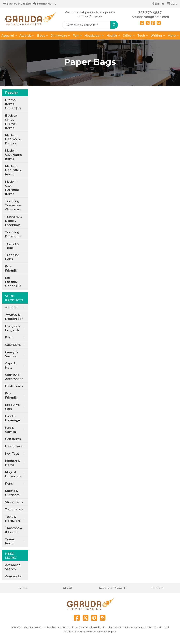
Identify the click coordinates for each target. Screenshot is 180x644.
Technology (14, 509)
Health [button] (112, 35)
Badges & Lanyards (12, 328)
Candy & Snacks (11, 354)
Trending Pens (12, 257)
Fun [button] (76, 35)
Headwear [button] (92, 35)
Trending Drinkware (13, 234)
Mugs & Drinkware (13, 474)
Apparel (11, 307)
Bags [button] (41, 35)
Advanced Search (13, 567)
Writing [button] (156, 35)
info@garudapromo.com (150, 17)
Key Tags (12, 453)
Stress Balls (14, 502)
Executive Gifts (12, 407)
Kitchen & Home (12, 463)
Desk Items (14, 386)
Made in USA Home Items (14, 155)
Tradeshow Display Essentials (14, 221)
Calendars (13, 345)
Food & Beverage (12, 418)
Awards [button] (25, 35)
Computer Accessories (14, 377)
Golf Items (13, 439)
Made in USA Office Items (13, 170)
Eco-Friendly (11, 268)
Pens (9, 483)
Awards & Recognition (14, 317)
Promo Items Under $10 (13, 104)
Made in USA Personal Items (12, 188)
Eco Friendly (11, 395)
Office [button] (127, 35)
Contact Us (13, 576)
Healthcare (14, 446)
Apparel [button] (8, 35)
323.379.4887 (150, 13)
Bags (9, 337)
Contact (157, 588)
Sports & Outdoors (12, 493)
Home (23, 588)
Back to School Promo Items (11, 122)
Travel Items (10, 541)
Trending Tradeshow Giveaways (14, 205)
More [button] (172, 35)
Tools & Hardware (13, 519)
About (67, 588)
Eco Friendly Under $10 (13, 282)
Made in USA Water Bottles (14, 139)
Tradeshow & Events (14, 530)
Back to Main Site (17, 4)
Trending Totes (12, 246)
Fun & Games (10, 430)
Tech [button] (141, 35)
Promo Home (45, 4)
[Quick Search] (86, 25)
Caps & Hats (10, 365)
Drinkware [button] (59, 35)
